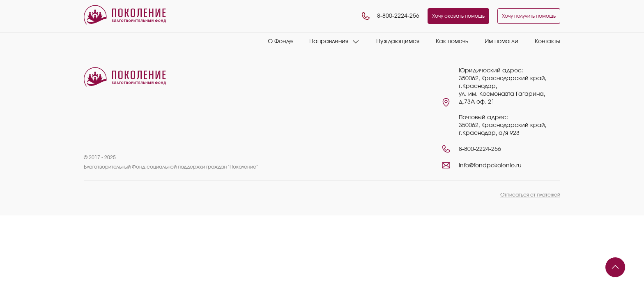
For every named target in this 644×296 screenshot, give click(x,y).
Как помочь (452, 42)
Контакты (547, 42)
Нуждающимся (398, 42)
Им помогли (501, 42)
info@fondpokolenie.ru (490, 166)
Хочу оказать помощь (458, 16)
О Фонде (280, 42)
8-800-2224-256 (390, 16)
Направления (329, 42)
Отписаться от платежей (530, 195)
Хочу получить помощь (529, 16)
